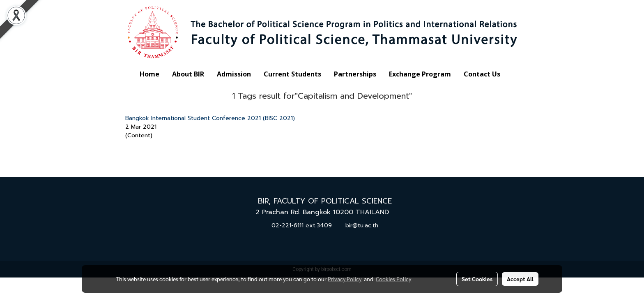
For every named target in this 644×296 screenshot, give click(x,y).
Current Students (292, 74)
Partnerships (355, 74)
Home (149, 74)
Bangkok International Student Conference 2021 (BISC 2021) (210, 118)
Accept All (520, 279)
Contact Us (482, 74)
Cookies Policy (393, 279)
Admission (234, 74)
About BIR (188, 74)
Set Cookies (477, 279)
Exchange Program (420, 74)
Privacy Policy (345, 279)
